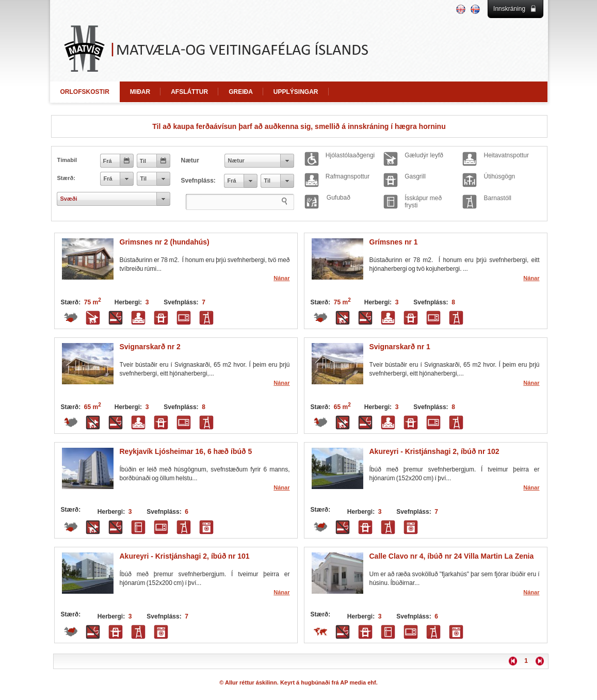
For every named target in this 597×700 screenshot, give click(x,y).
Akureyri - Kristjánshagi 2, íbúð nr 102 (434, 451)
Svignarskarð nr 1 (400, 347)
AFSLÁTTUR (189, 92)
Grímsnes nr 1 (394, 242)
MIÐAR (140, 92)
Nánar (281, 278)
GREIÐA (241, 92)
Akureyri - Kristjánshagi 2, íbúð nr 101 (185, 556)
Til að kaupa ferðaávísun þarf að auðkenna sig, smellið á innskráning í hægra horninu (299, 126)
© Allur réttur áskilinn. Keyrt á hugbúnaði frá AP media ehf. (298, 682)
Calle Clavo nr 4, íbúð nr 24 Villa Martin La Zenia (452, 556)
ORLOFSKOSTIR (85, 92)
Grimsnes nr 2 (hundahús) (165, 242)
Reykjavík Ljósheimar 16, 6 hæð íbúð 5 (186, 451)
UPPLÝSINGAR (296, 92)
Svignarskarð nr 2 (150, 347)
